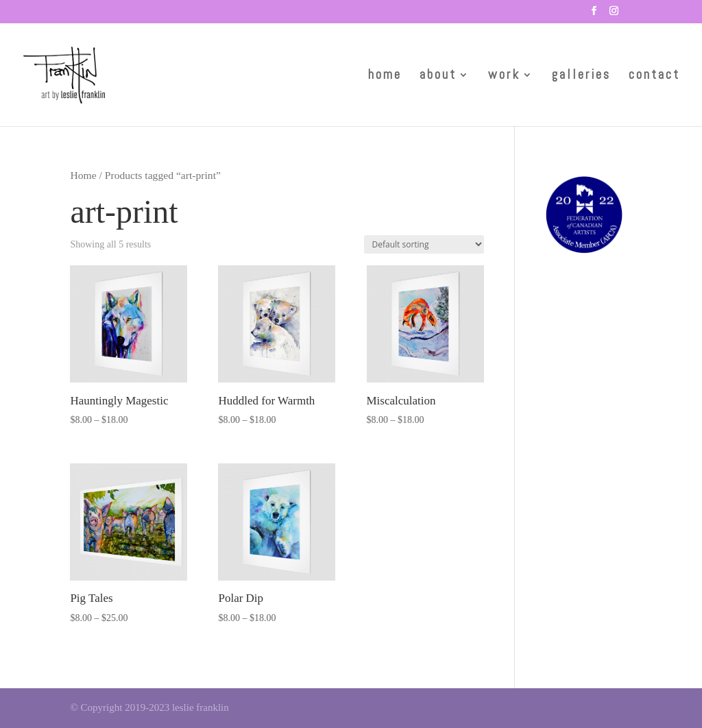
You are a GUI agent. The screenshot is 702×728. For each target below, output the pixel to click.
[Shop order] (424, 244)
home (385, 76)
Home (83, 175)
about (438, 76)
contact (654, 76)
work (504, 76)
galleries (581, 76)
